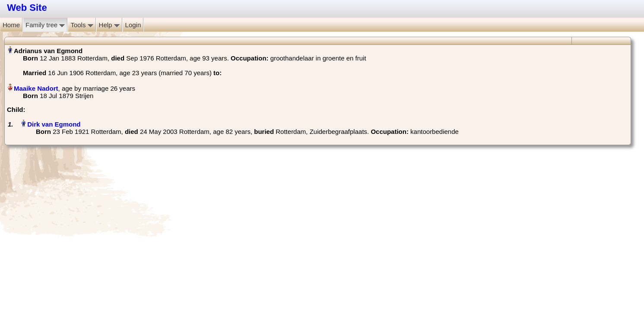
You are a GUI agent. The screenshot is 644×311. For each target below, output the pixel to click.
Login (133, 25)
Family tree (45, 25)
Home (11, 25)
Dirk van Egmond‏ (54, 124)
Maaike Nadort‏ (36, 88)
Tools (82, 25)
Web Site (27, 8)
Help (109, 25)
